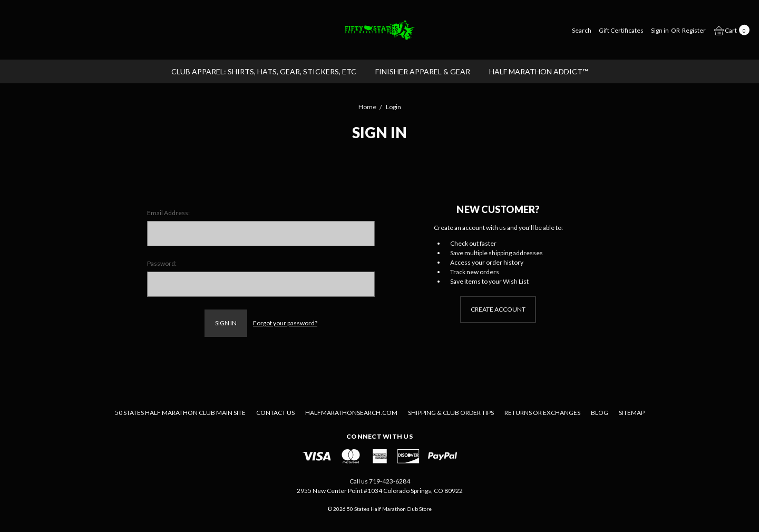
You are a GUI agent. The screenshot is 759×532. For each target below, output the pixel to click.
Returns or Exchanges (542, 413)
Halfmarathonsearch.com (351, 413)
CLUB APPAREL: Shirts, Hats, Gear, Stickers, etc (264, 71)
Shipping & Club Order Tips (451, 413)
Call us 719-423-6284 (380, 481)
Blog (600, 413)
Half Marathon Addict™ (538, 71)
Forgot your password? (285, 323)
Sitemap (632, 413)
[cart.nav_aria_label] (730, 30)
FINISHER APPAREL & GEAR (423, 71)
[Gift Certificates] (621, 30)
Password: (162, 263)
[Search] (582, 30)
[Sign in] (660, 30)
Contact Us (275, 413)
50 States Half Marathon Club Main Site (180, 413)
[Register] (694, 30)
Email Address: (168, 213)
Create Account (498, 309)
